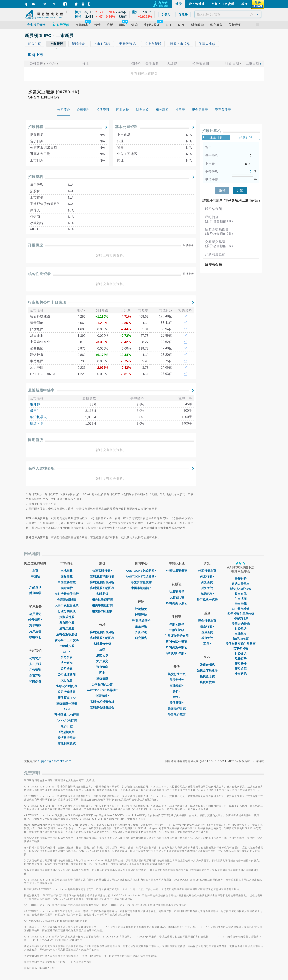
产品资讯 (35, 587)
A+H (67, 709)
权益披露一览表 (67, 703)
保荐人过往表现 (41, 468)
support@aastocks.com (55, 761)
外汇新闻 (207, 582)
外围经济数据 (177, 714)
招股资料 (36, 177)
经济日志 (67, 726)
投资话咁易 (241, 619)
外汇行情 (207, 576)
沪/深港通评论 (141, 621)
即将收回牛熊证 (177, 642)
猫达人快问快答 (241, 589)
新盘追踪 (241, 669)
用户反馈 (35, 631)
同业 (102, 673)
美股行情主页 (177, 674)
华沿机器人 (38, 417)
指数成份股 (67, 617)
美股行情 (177, 680)
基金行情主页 (207, 621)
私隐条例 (35, 681)
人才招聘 (35, 664)
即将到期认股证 (177, 603)
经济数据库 (67, 732)
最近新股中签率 (41, 390)
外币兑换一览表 (207, 600)
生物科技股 (67, 646)
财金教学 (35, 593)
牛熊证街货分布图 (177, 636)
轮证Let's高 (241, 639)
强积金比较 (207, 676)
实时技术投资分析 (102, 702)
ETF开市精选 (241, 609)
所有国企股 (67, 623)
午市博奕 (241, 599)
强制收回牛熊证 (177, 653)
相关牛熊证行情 (102, 605)
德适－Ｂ (37, 423)
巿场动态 (207, 594)
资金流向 (102, 667)
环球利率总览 (67, 744)
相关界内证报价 (102, 611)
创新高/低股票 (67, 600)
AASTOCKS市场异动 (102, 690)
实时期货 (67, 588)
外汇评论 (141, 632)
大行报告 (67, 680)
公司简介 (35, 658)
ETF (67, 652)
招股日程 (36, 127)
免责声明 (35, 675)
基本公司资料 (126, 127)
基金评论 (141, 626)
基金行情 (207, 626)
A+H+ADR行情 (67, 720)
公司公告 (67, 657)
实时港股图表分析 (102, 582)
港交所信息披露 (141, 582)
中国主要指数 (67, 582)
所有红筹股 (67, 629)
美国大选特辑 (241, 624)
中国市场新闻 (141, 588)
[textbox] (228, 14)
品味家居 (241, 659)
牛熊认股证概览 (177, 571)
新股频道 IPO (67, 698)
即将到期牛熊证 (177, 647)
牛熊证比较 (177, 630)
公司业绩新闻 (67, 674)
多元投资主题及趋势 (241, 614)
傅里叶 (35, 411)
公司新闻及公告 (102, 684)
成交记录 (102, 655)
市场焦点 (241, 634)
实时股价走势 (102, 644)
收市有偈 (241, 594)
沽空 (102, 650)
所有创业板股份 (67, 634)
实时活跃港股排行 (67, 594)
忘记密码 (35, 626)
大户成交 (102, 661)
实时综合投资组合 (102, 707)
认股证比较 (177, 597)
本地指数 (67, 571)
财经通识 (241, 654)
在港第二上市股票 (67, 640)
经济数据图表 (67, 738)
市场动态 (177, 686)
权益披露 (102, 678)
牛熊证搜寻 (177, 624)
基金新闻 (207, 632)
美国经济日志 (177, 708)
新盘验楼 (241, 664)
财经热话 (241, 629)
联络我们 (35, 637)
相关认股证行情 (102, 600)
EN (53, 4)
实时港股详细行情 (102, 576)
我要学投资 (241, 649)
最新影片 (241, 579)
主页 (35, 571)
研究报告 (141, 638)
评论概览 (141, 609)
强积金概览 (207, 665)
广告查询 (35, 670)
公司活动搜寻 (67, 692)
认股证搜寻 (177, 592)
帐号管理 (35, 620)
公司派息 (67, 669)
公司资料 (102, 696)
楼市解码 (241, 674)
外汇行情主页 (207, 571)
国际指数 (67, 576)
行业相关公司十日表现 (47, 302)
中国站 (35, 576)
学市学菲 (241, 604)
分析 (177, 691)
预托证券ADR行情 (67, 715)
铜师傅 (35, 404)
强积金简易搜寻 (207, 670)
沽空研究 (67, 663)
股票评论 (141, 615)
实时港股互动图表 (102, 588)
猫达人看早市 (241, 584)
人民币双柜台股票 (67, 605)
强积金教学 (207, 682)
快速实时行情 (102, 571)
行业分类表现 (67, 611)
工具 (207, 644)
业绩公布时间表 (67, 686)
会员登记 (35, 614)
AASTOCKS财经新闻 (141, 571)
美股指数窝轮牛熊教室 (241, 644)
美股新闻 (177, 703)
